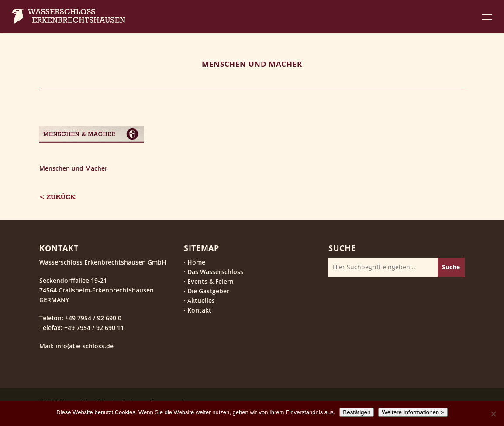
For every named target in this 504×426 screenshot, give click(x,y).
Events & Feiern (211, 281)
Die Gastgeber (208, 291)
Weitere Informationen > (413, 412)
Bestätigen (357, 412)
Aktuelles (201, 301)
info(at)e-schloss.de (84, 346)
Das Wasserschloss (215, 272)
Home (196, 262)
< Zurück (57, 197)
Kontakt (199, 310)
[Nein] (493, 414)
